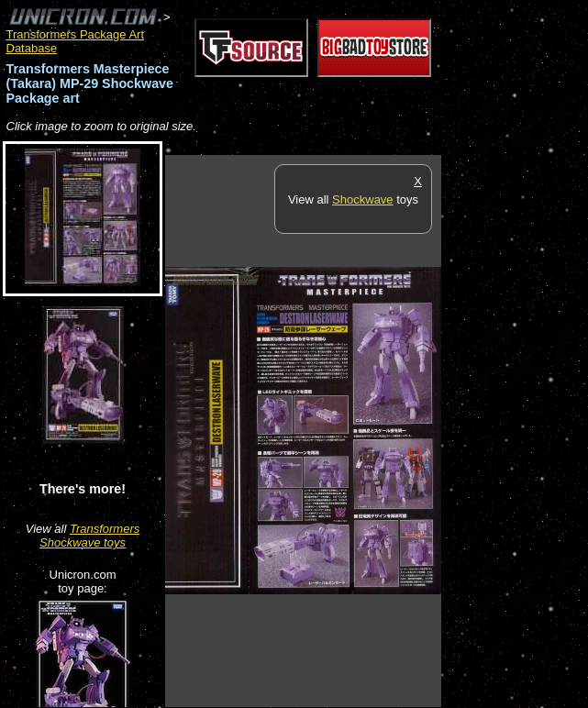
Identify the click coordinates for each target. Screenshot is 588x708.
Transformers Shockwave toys (89, 536)
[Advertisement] (515, 430)
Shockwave (362, 199)
